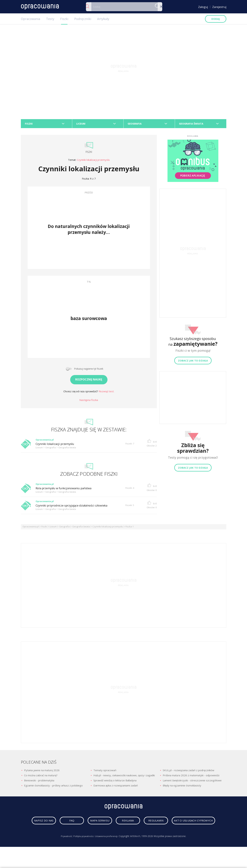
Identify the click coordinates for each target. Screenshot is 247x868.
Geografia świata (81, 528)
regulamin (188, 823)
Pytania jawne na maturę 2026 (42, 772)
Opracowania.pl (31, 528)
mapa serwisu (123, 823)
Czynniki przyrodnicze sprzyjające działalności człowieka (76, 507)
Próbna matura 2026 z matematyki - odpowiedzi (191, 777)
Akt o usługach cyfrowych (124, 835)
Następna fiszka (89, 401)
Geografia (64, 528)
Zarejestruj (219, 7)
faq (90, 823)
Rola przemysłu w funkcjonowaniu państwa (67, 490)
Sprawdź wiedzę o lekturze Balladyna (115, 782)
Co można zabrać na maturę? (41, 777)
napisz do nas (58, 823)
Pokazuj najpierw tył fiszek (89, 370)
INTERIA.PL (138, 850)
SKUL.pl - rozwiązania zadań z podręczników (189, 772)
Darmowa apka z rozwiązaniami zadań (116, 787)
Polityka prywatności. (83, 850)
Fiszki (64, 19)
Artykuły (103, 19)
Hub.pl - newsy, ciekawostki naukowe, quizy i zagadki (124, 777)
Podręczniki (83, 19)
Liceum (53, 528)
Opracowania (31, 19)
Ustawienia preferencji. (107, 850)
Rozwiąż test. (107, 392)
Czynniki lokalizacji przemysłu (93, 161)
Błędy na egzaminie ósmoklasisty (182, 787)
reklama (155, 823)
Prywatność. (64, 850)
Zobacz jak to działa (193, 362)
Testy (50, 19)
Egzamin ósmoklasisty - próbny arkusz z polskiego (53, 787)
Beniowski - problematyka (39, 782)
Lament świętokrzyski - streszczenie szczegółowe (192, 782)
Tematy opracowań (105, 772)
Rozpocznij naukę (89, 381)
